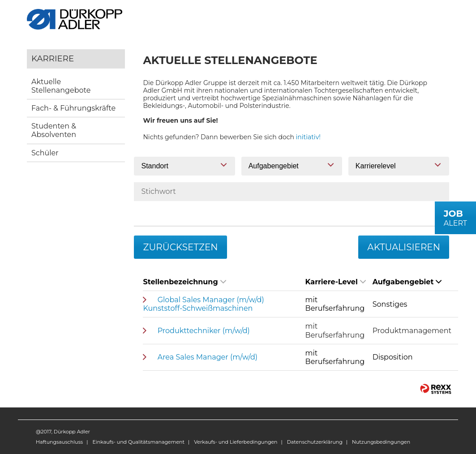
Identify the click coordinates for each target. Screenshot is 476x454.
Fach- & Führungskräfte (73, 108)
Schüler (45, 153)
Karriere (53, 58)
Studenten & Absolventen (54, 130)
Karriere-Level (336, 282)
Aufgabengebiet (407, 282)
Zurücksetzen (180, 247)
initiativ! (308, 137)
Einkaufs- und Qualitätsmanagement (138, 442)
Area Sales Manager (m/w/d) (208, 357)
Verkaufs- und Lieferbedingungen (236, 442)
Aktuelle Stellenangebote (61, 86)
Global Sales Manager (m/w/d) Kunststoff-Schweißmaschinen (203, 304)
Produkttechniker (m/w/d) (204, 331)
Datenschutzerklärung (315, 442)
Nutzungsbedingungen (381, 442)
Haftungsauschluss (59, 442)
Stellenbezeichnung (184, 282)
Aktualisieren (404, 247)
